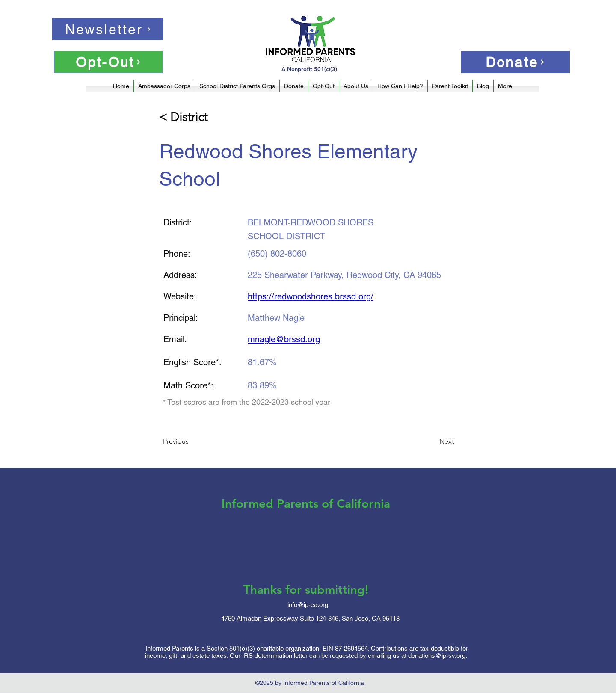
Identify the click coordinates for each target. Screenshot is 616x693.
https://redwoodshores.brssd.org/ (311, 296)
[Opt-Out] (108, 62)
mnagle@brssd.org (284, 339)
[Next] (432, 441)
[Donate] (515, 62)
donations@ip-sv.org (437, 656)
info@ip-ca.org (308, 605)
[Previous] (191, 441)
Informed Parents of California (306, 503)
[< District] (187, 117)
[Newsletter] (108, 29)
